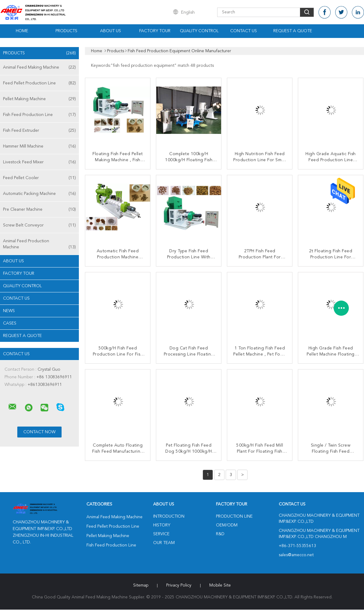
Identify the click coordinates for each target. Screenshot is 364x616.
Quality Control (199, 31)
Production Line (234, 516)
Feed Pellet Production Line (39, 83)
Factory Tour (155, 31)
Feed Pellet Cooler (39, 178)
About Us (111, 31)
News (9, 311)
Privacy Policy (179, 585)
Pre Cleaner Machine (39, 209)
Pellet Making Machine (39, 99)
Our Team (164, 543)
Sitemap (141, 585)
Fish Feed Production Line (39, 115)
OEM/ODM (227, 525)
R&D (220, 534)
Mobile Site (220, 585)
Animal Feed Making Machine (39, 67)
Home (22, 31)
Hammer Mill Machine (39, 146)
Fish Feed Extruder (39, 131)
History (162, 525)
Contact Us (244, 31)
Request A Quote (293, 31)
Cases (10, 323)
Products (66, 31)
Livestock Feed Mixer (39, 162)
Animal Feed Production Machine (39, 245)
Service (161, 534)
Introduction (169, 516)
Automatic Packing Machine (39, 194)
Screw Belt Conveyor (39, 225)
